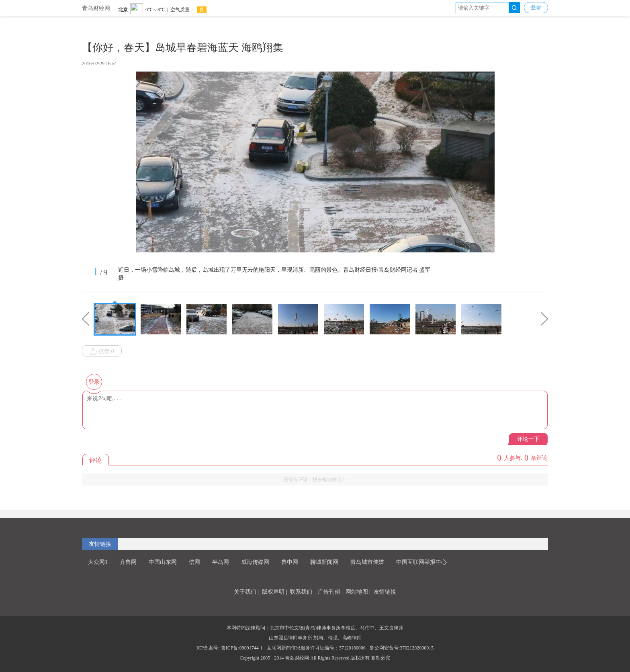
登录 (536, 7)
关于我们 (245, 592)
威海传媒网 (255, 562)
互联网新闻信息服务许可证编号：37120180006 (316, 648)
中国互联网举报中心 (421, 562)
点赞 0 (102, 352)
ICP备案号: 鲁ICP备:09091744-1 (230, 648)
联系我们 (301, 592)
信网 (194, 562)
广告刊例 (329, 592)
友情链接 (100, 544)
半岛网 (221, 562)
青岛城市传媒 (367, 562)
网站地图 (357, 592)
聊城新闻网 (324, 562)
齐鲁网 (128, 562)
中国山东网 (163, 562)
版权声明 (273, 592)
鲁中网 (290, 562)
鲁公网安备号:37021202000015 (402, 648)
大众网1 (98, 562)
